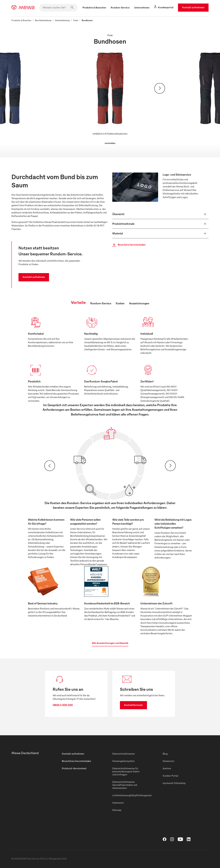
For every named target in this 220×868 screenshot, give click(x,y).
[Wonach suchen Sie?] (58, 8)
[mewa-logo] (23, 8)
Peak (76, 20)
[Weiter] (160, 88)
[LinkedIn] (190, 840)
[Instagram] (174, 840)
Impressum (118, 803)
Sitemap (117, 810)
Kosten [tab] (120, 303)
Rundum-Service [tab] (101, 303)
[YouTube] (182, 840)
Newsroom (169, 761)
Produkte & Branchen (21, 20)
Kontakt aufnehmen (193, 7)
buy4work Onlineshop (174, 783)
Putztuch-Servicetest (74, 768)
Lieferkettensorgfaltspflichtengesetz (132, 795)
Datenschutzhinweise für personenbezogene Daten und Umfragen (126, 771)
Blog (165, 754)
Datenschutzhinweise (124, 754)
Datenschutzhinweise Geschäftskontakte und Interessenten (125, 785)
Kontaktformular (133, 705)
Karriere (167, 768)
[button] (160, 214)
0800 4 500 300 (63, 705)
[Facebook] (166, 840)
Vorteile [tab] (78, 302)
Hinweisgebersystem (123, 761)
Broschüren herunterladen (76, 761)
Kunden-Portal (170, 776)
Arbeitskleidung (62, 20)
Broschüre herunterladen (128, 245)
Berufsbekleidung (43, 20)
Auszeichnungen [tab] (139, 303)
